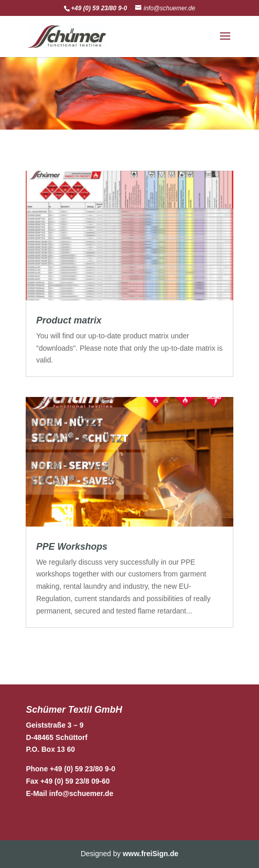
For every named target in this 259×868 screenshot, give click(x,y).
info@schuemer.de (81, 793)
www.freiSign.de (151, 854)
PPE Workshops (72, 547)
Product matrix (69, 320)
